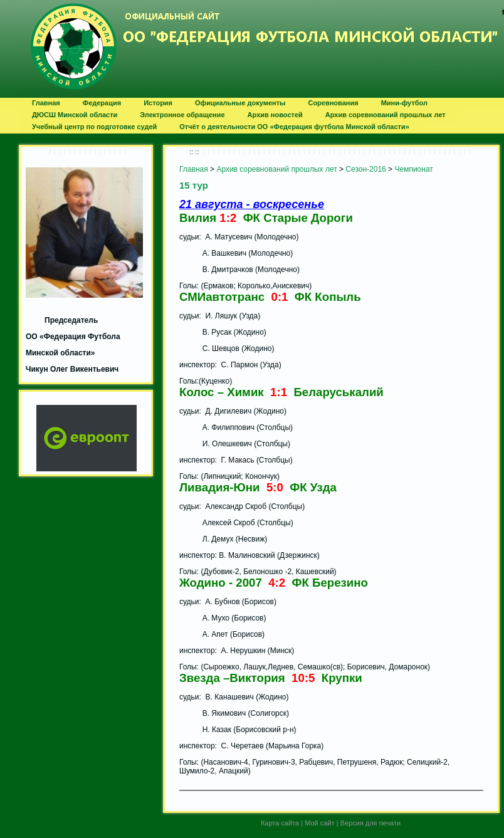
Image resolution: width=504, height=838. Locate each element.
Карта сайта (280, 823)
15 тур (194, 185)
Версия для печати (371, 823)
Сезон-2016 (365, 169)
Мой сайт (319, 823)
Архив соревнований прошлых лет (276, 169)
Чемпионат (413, 169)
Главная (194, 169)
